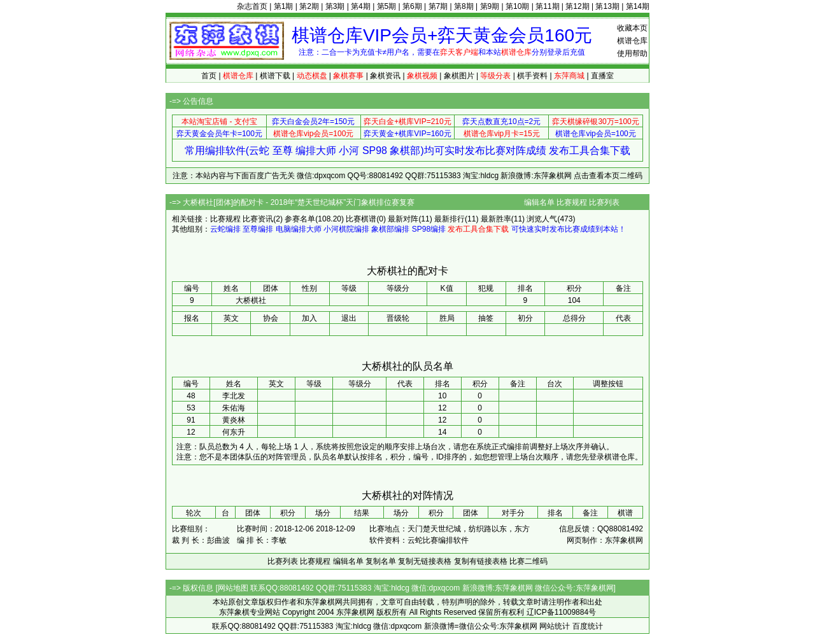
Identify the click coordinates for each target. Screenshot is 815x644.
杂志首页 (252, 6)
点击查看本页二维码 (608, 176)
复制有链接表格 (481, 561)
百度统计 (588, 626)
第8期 (464, 6)
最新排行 (450, 219)
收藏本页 (632, 28)
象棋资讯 (385, 76)
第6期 (412, 6)
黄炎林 (234, 420)
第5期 (387, 6)
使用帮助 (632, 53)
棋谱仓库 (632, 41)
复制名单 (381, 561)
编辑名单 (539, 202)
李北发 (234, 396)
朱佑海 (234, 408)
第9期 (490, 6)
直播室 (602, 76)
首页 (209, 76)
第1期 (284, 6)
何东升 (234, 432)
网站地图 (233, 588)
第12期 (577, 6)
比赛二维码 (528, 561)
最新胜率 (496, 219)
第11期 (547, 6)
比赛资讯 (258, 219)
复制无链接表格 (425, 561)
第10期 (517, 6)
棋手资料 (532, 76)
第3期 (335, 6)
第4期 (361, 6)
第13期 (607, 6)
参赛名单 (300, 219)
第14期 (638, 6)
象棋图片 (459, 76)
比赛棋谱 (361, 219)
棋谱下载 (275, 76)
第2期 (309, 6)
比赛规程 (572, 202)
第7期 (438, 6)
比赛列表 (604, 202)
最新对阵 (403, 219)
